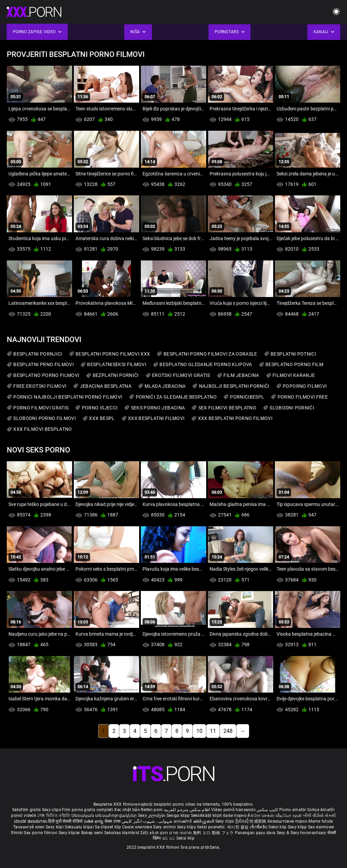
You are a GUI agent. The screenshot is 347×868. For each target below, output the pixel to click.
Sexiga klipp (179, 816)
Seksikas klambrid (122, 833)
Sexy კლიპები (152, 816)
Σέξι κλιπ (150, 833)
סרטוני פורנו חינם (176, 833)
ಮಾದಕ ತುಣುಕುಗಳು (31, 821)
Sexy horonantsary (309, 833)
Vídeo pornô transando (233, 810)
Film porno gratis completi (88, 810)
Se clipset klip (109, 827)
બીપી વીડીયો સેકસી (319, 816)
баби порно (235, 816)
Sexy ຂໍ (284, 833)
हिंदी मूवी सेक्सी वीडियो (65, 821)
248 (228, 731)
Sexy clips (52, 810)
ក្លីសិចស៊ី (243, 821)
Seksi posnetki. (212, 827)
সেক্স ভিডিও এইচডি (54, 816)
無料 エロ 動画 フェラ (213, 833)
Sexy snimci (165, 827)
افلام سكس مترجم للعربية (187, 810)
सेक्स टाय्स (113, 821)
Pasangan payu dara (256, 833)
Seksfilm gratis (27, 810)
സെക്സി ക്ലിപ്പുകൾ (194, 821)
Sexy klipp (298, 827)
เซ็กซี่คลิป (259, 827)
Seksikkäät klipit (207, 816)
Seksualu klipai (80, 827)
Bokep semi (92, 833)
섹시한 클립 (238, 827)
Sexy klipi (55, 827)
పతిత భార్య (94, 821)
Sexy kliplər (70, 833)
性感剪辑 (258, 821)
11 (213, 731)
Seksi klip (278, 827)
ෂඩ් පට (169, 838)
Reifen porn (152, 810)
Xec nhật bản (127, 810)
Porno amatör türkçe (299, 810)
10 (199, 731)
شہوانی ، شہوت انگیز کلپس (148, 821)
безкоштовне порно (287, 821)
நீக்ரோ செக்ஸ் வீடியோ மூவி (275, 816)
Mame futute (321, 821)
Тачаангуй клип (30, 827)
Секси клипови (138, 827)
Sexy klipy (187, 827)
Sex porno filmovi (40, 833)
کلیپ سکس (267, 810)
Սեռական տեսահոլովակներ (105, 816)
